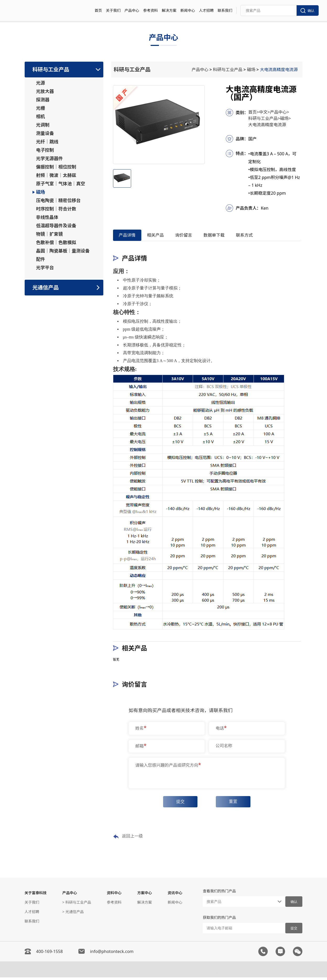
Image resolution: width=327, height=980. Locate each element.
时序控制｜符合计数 (56, 209)
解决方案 (169, 10)
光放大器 (45, 91)
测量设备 (45, 133)
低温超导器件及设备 (56, 226)
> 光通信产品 (73, 914)
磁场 (41, 192)
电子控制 (45, 150)
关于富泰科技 (36, 895)
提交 (179, 804)
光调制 (43, 125)
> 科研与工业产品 (77, 905)
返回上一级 (128, 839)
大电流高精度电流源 (280, 70)
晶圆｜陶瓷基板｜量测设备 (63, 251)
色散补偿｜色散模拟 (56, 242)
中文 (264, 112)
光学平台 (45, 268)
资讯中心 (175, 895)
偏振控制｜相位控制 (56, 167)
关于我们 (113, 10)
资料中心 (114, 895)
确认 (307, 11)
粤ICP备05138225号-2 (225, 974)
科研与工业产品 (51, 69)
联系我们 (225, 10)
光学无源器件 (50, 158)
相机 (41, 116)
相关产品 (163, 236)
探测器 (43, 100)
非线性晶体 (47, 217)
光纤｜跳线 (47, 142)
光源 (41, 83)
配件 (41, 259)
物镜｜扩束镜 (50, 234)
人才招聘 (206, 10)
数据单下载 (231, 236)
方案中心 (144, 895)
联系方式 (266, 236)
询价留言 (196, 236)
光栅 (41, 108)
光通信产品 (46, 287)
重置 (235, 804)
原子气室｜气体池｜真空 (61, 184)
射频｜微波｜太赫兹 (56, 175)
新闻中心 (188, 10)
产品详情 (130, 236)
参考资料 (151, 10)
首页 (98, 10)
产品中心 (132, 10)
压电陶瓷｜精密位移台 (58, 200)
